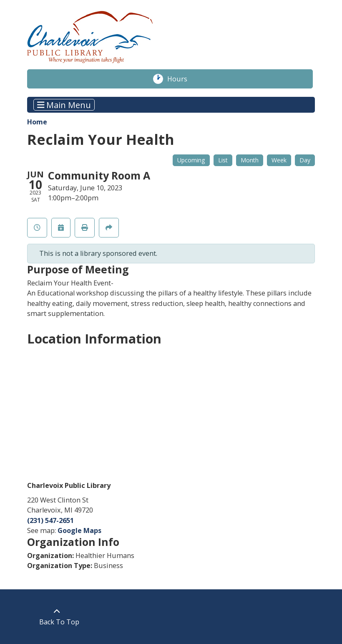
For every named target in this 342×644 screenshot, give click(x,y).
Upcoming (191, 160)
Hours (181, 79)
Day (305, 160)
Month (250, 160)
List (223, 160)
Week (279, 160)
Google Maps (79, 530)
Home (37, 122)
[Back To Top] (57, 617)
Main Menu (64, 105)
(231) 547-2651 (50, 520)
